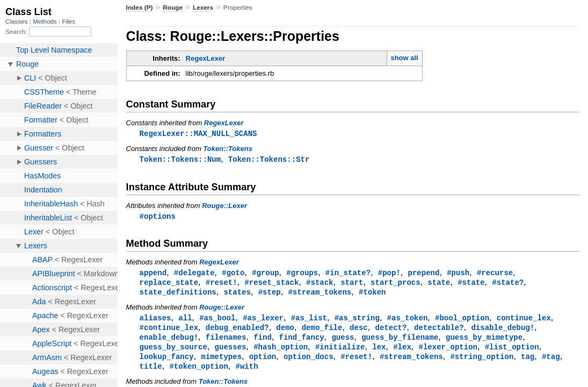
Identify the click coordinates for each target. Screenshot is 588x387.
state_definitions (178, 295)
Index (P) (140, 8)
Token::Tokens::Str (269, 160)
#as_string (357, 321)
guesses (231, 352)
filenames (226, 342)
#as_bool (217, 321)
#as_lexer (263, 321)
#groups (302, 274)
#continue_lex (169, 331)
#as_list (309, 321)
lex (379, 352)
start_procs (395, 285)
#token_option (198, 372)
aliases (155, 321)
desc (359, 331)
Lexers (203, 8)
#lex (402, 352)
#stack (320, 285)
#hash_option (281, 352)
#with (246, 372)
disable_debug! (503, 331)
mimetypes (221, 362)
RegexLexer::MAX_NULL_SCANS (198, 134)
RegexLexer (206, 58)
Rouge (173, 8)
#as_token (408, 321)
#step (270, 295)
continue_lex (524, 321)
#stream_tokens (320, 295)
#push (458, 274)
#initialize (340, 352)
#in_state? (348, 274)
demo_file (322, 331)
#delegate (194, 274)
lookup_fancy (167, 362)
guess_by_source (173, 352)
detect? (391, 331)
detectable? (439, 331)
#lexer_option (448, 352)
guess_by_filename (400, 342)
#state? (508, 285)
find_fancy (302, 342)
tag (528, 362)
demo (285, 331)
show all (404, 58)
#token (372, 295)
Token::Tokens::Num (180, 160)
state (439, 285)
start (352, 285)
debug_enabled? (237, 331)
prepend (423, 274)
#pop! (389, 274)
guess (343, 342)
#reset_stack (271, 285)
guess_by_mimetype (484, 342)
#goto (233, 274)
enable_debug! (169, 342)
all (185, 321)
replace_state (169, 285)
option (263, 362)
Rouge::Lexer (224, 207)
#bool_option (462, 321)
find (263, 342)
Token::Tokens (228, 149)
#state (471, 285)
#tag (551, 362)
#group (266, 274)
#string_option (482, 362)
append (153, 274)
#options (158, 217)
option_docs (308, 362)
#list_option (512, 352)
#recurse (495, 274)
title (151, 372)
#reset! (222, 285)
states (237, 295)
